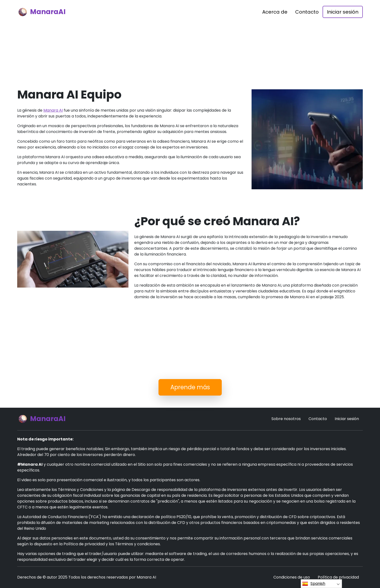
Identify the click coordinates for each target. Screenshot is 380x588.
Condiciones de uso (292, 577)
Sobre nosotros (286, 419)
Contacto (307, 12)
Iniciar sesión (343, 12)
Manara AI (53, 110)
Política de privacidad (338, 577)
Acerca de (275, 12)
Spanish (314, 584)
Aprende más (190, 387)
